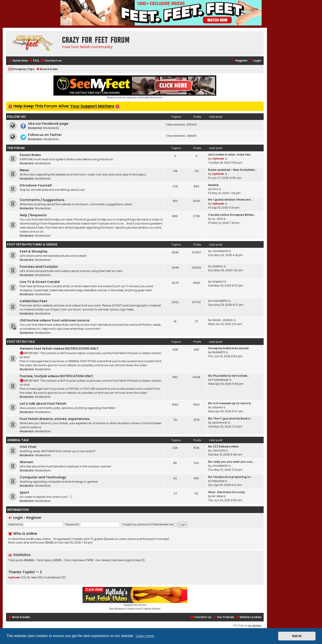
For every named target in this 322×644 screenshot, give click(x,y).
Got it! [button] (297, 636)
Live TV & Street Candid (40, 282)
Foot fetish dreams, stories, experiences (55, 419)
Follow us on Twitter (45, 135)
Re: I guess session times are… (230, 200)
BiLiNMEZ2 (219, 352)
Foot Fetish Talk (21, 342)
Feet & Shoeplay (34, 251)
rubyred (217, 407)
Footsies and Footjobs (39, 267)
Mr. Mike (217, 496)
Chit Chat (28, 447)
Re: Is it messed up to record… (230, 403)
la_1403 (217, 219)
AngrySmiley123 (134, 560)
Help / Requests (33, 215)
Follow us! (16, 117)
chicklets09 (220, 251)
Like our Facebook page (48, 124)
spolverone (220, 423)
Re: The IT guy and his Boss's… (230, 418)
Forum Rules (30, 155)
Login (18, 518)
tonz (215, 189)
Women (26, 462)
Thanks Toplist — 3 (25, 572)
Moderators (51, 128)
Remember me (165, 524)
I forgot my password (137, 524)
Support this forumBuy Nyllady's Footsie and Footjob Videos (135, 599)
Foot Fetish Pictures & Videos (32, 245)
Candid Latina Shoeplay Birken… (232, 215)
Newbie (213, 185)
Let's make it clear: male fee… (230, 155)
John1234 (219, 450)
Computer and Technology (43, 477)
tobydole (218, 481)
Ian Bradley (255, 626)
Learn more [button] (145, 636)
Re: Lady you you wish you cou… (231, 462)
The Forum (16, 148)
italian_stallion (222, 320)
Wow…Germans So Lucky (227, 492)
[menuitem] (34, 61)
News (24, 170)
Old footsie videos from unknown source (55, 320)
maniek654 (220, 301)
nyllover (218, 159)
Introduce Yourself (36, 185)
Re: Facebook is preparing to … (231, 477)
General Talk (18, 440)
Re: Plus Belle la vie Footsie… (229, 376)
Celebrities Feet (34, 301)
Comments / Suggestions (42, 200)
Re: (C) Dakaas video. (224, 446)
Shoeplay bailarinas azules (228, 348)
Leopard (218, 281)
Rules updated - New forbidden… (233, 170)
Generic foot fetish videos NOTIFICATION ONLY (59, 349)
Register (34, 518)
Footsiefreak (220, 380)
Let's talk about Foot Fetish (43, 404)
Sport (24, 492)
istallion (218, 266)
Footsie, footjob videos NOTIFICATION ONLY (56, 376)
